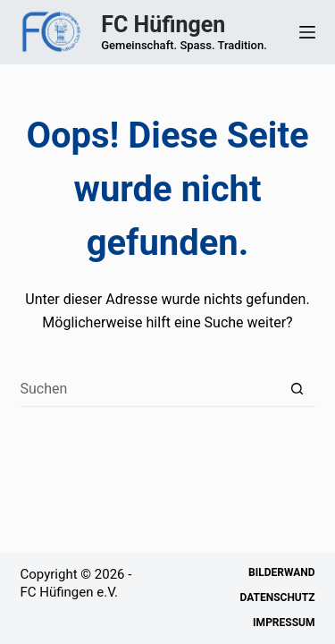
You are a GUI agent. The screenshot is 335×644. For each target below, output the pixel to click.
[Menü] (307, 32)
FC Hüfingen (163, 25)
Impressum (284, 623)
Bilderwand (281, 572)
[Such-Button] (297, 389)
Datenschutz (277, 597)
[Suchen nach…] (150, 389)
